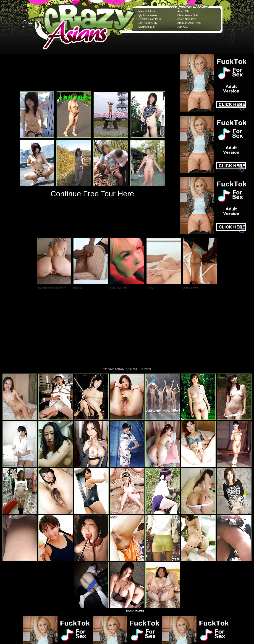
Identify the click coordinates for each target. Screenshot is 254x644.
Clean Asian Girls (188, 15)
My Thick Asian (148, 15)
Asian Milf (183, 11)
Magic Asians (147, 27)
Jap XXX (183, 27)
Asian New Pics (187, 19)
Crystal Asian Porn (150, 19)
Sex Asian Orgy (148, 23)
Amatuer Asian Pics (189, 23)
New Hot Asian (148, 11)
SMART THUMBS (135, 548)
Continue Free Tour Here (92, 194)
